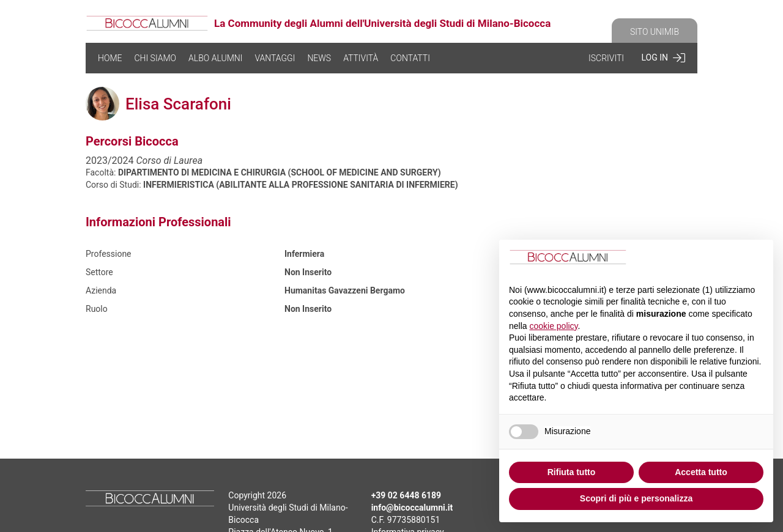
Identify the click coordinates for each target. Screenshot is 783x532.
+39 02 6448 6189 (406, 495)
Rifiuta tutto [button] (572, 472)
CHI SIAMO (155, 58)
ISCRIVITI (606, 58)
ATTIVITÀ (361, 58)
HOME (110, 58)
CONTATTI (410, 58)
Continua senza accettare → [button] (703, 259)
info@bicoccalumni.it (412, 508)
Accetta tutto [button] (701, 472)
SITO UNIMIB (655, 32)
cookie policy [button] (553, 326)
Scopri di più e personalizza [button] (636, 498)
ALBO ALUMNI (215, 58)
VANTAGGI (275, 58)
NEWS (319, 58)
